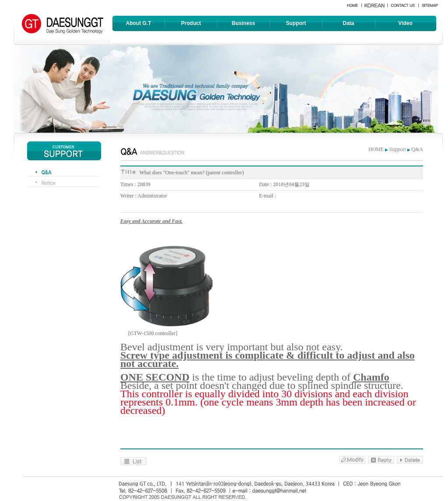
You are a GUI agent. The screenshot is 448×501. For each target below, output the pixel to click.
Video (405, 23)
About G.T (139, 23)
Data (348, 23)
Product (191, 23)
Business (243, 23)
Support (296, 23)
